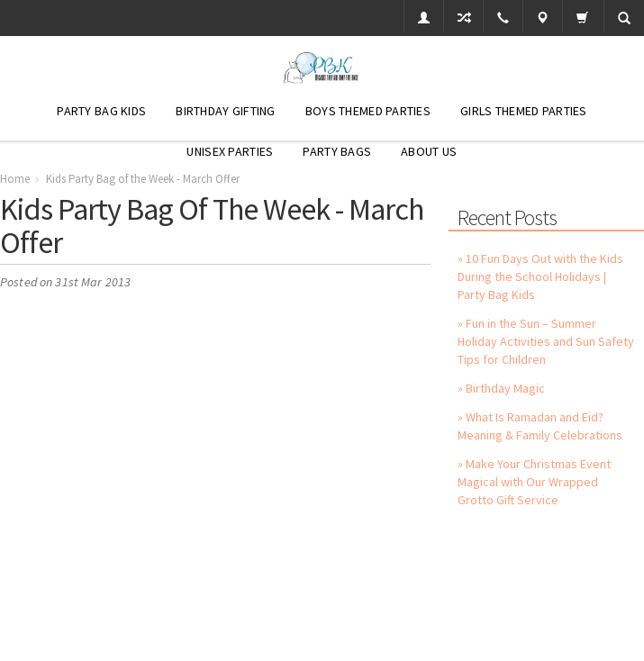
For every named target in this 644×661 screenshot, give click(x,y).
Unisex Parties (230, 151)
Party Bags (337, 151)
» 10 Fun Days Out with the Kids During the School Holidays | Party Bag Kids (540, 276)
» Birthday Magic (501, 388)
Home (15, 179)
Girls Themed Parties (524, 111)
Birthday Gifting (225, 111)
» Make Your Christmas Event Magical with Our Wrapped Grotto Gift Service (534, 482)
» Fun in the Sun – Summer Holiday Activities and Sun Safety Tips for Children (546, 341)
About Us (429, 151)
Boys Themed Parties (368, 111)
